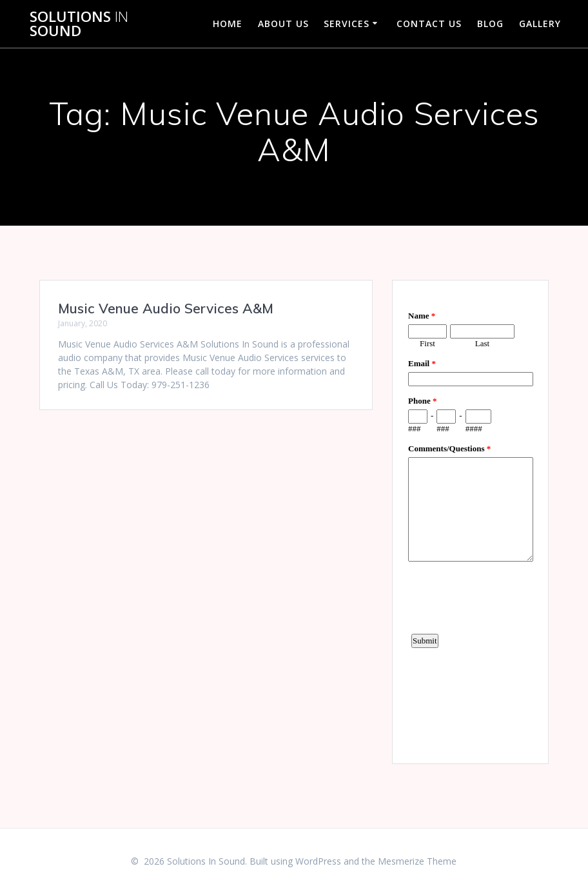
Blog (490, 24)
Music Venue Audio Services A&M (166, 308)
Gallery (540, 24)
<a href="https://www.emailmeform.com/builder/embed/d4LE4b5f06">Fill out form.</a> (471, 520)
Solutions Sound (79, 24)
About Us (283, 24)
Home (228, 24)
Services (347, 24)
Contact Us (429, 24)
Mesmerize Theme (417, 861)
